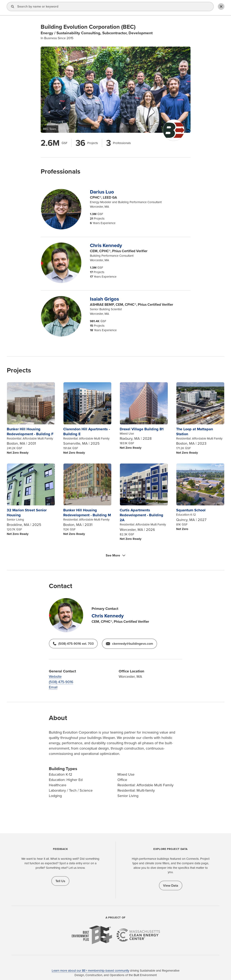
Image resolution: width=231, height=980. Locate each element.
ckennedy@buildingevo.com (133, 644)
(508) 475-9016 (61, 682)
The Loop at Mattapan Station (195, 432)
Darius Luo (102, 192)
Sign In (173, 8)
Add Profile (198, 8)
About (155, 8)
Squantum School (191, 510)
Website (55, 677)
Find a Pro (107, 8)
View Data (171, 886)
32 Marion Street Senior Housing (27, 513)
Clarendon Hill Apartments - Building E (87, 432)
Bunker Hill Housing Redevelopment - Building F (30, 432)
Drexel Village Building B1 (142, 429)
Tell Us (60, 881)
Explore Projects (132, 8)
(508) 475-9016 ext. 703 (76, 644)
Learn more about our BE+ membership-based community (90, 971)
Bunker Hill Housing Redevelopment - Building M (87, 513)
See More (113, 555)
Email (53, 687)
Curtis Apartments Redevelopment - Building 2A (141, 515)
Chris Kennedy (106, 245)
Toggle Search (220, 8)
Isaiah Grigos (104, 299)
